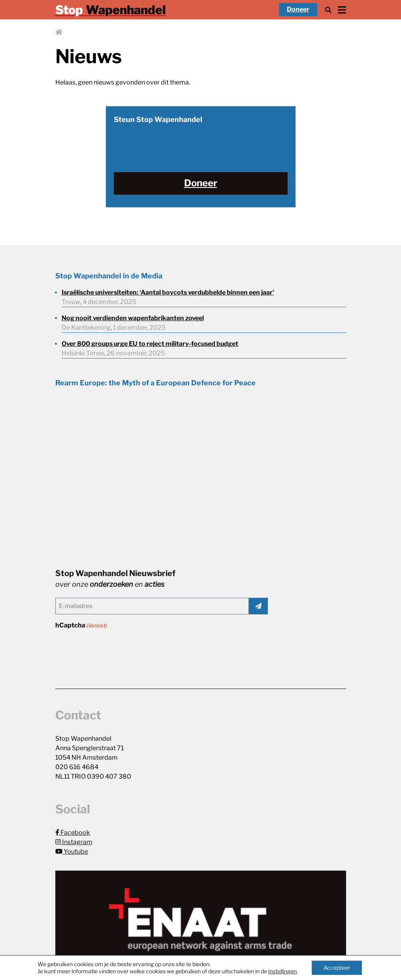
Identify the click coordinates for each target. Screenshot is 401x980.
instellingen (282, 971)
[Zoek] (328, 10)
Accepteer (337, 968)
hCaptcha (81, 626)
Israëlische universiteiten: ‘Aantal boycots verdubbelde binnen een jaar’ (168, 292)
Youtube (72, 851)
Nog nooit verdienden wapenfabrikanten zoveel (133, 318)
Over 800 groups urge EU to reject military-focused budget (150, 344)
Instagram (74, 842)
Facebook (73, 833)
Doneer (298, 9)
